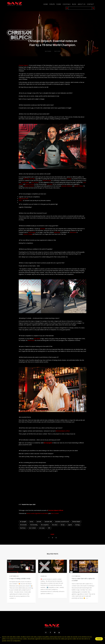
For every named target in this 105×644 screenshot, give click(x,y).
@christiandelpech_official (63, 431)
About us (82, 4)
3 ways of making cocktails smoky (20, 578)
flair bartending (34, 525)
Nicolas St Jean (47, 180)
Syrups (52, 4)
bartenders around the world (62, 522)
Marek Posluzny (30, 184)
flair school (55, 525)
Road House (73, 232)
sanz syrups (42, 528)
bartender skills (48, 522)
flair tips (63, 525)
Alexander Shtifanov (67, 186)
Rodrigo (69, 179)
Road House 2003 (24, 199)
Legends (70, 525)
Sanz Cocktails (55, 513)
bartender (39, 522)
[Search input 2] (80, 8)
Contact (90, 4)
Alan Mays (27, 179)
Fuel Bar (43, 229)
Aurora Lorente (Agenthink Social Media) (37, 513)
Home (46, 4)
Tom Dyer (50, 184)
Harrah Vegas (32, 232)
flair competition (45, 525)
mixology (77, 525)
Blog (74, 4)
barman (31, 522)
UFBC (49, 528)
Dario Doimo (35, 182)
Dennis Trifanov (79, 186)
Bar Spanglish (23, 522)
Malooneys (57, 232)
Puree (59, 4)
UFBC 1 (21, 200)
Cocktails (67, 4)
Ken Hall (32, 179)
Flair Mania (37, 339)
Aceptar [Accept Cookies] (99, 639)
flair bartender (23, 525)
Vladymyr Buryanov (29, 186)
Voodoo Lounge (28, 234)
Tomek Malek (25, 182)
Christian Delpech (23, 65)
